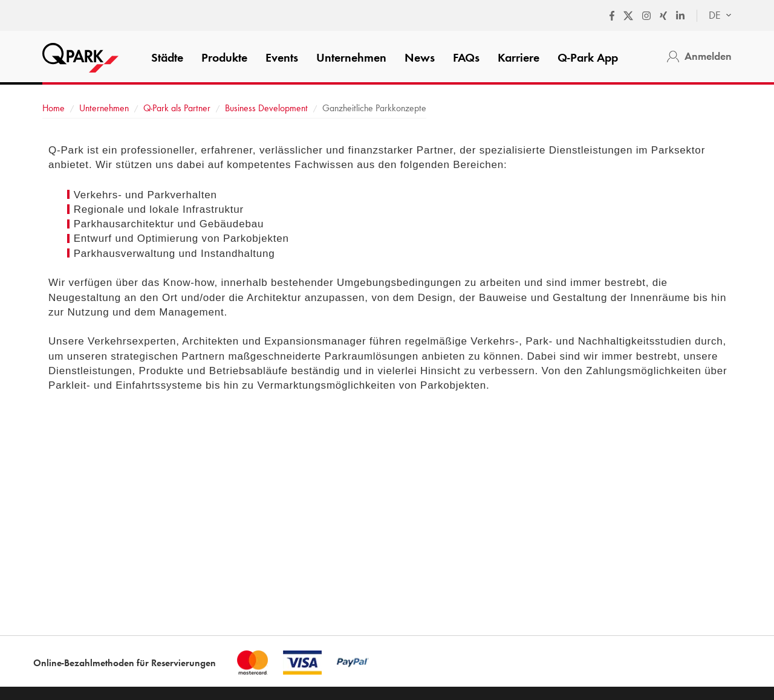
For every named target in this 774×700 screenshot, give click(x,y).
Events (282, 57)
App (588, 57)
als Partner (177, 108)
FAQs (466, 57)
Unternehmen (351, 57)
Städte (167, 57)
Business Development (266, 108)
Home (54, 108)
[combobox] (714, 16)
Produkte (224, 57)
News (420, 57)
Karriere (519, 57)
